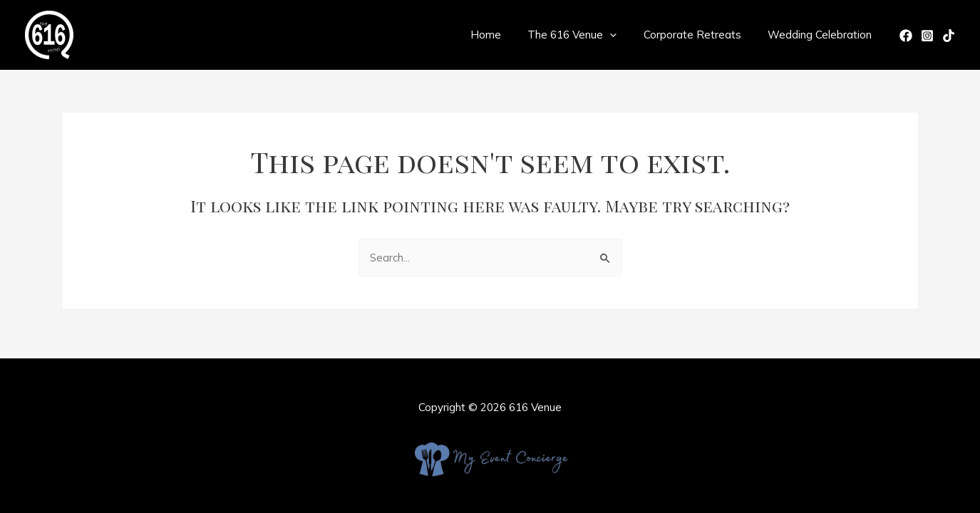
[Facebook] (906, 36)
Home (504, 35)
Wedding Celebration (822, 35)
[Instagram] (927, 36)
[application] (623, 35)
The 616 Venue (586, 35)
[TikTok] (949, 36)
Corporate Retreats (700, 35)
